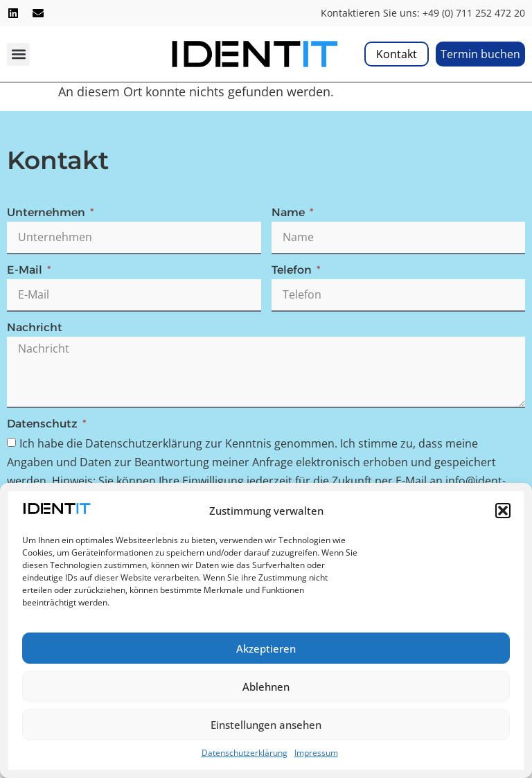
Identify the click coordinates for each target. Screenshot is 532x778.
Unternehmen (47, 213)
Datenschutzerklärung (245, 753)
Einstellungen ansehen (266, 725)
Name (290, 213)
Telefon (293, 271)
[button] (503, 511)
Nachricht (35, 328)
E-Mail (26, 271)
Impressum (316, 753)
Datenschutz (44, 424)
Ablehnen (266, 687)
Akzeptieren (266, 648)
